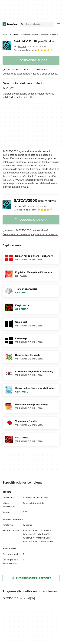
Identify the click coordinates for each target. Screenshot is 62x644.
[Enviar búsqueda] (23, 24)
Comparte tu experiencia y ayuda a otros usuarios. (30, 74)
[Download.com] (10, 24)
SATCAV (10, 88)
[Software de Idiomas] (50, 35)
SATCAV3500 (35, 41)
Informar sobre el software (31, 578)
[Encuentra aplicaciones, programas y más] (37, 24)
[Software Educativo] (30, 35)
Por (20, 47)
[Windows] (14, 35)
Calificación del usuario (33, 50)
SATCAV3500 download (16, 598)
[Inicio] (5, 35)
